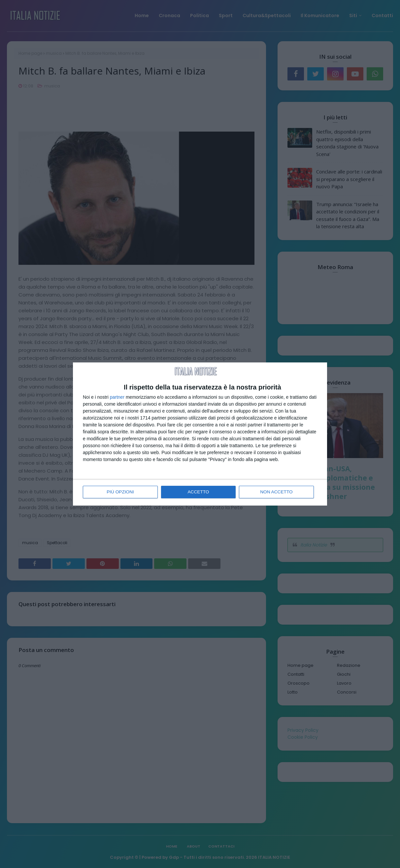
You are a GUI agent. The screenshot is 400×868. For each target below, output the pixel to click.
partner (117, 397)
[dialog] (200, 434)
